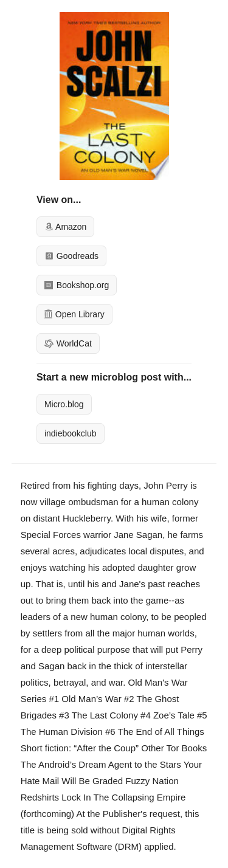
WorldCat (68, 343)
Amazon (65, 227)
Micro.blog (64, 404)
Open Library (74, 314)
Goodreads (71, 256)
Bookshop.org (77, 285)
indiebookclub (71, 433)
